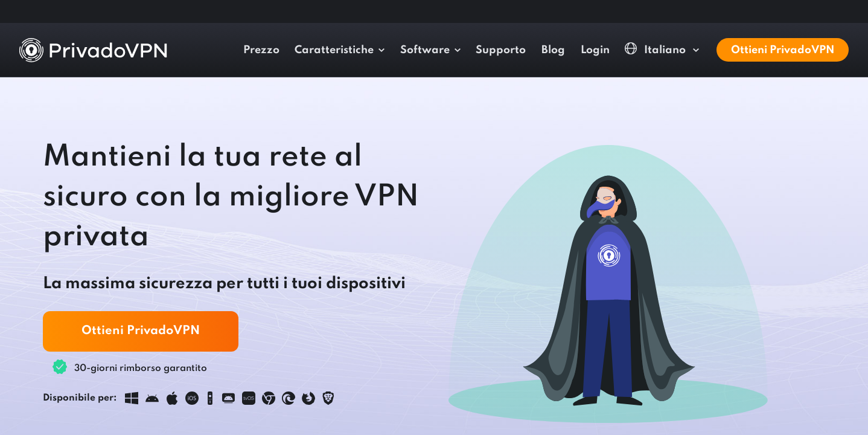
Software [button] (611, 50)
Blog (740, 50)
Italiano (798, 49)
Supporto (687, 50)
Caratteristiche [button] (521, 50)
